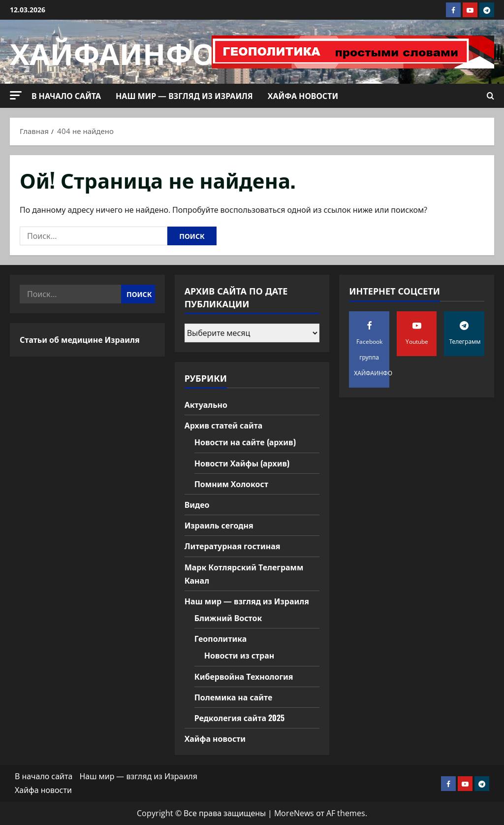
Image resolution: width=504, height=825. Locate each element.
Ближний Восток (228, 618)
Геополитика (221, 638)
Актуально (206, 404)
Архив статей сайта (224, 425)
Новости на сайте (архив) (245, 442)
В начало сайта (66, 96)
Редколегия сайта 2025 (239, 718)
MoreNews (294, 813)
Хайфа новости (303, 96)
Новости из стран (239, 655)
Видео (197, 504)
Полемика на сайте (234, 697)
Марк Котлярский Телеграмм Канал (244, 574)
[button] (16, 95)
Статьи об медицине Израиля (80, 339)
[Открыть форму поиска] (490, 96)
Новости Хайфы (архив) (242, 463)
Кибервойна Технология (244, 676)
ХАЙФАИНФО (112, 51)
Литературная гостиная (233, 546)
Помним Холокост (231, 484)
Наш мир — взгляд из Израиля (184, 96)
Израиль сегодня (219, 525)
